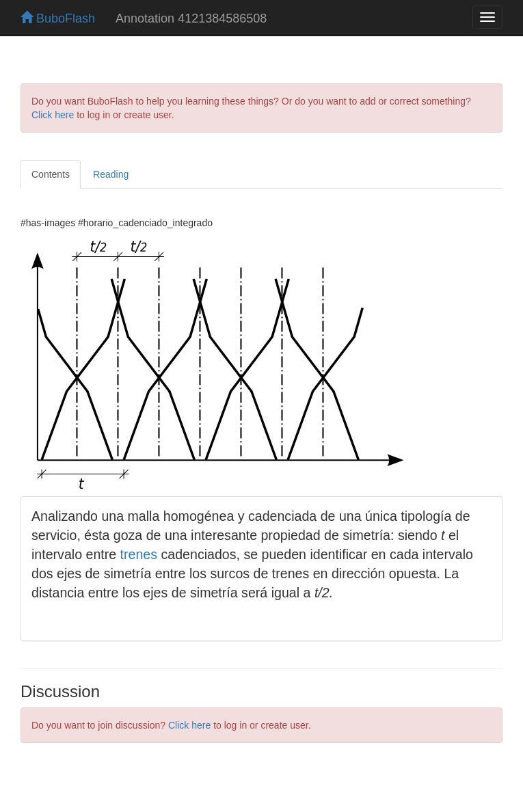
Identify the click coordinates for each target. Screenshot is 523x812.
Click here (53, 115)
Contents (51, 174)
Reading (111, 174)
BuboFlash (58, 18)
